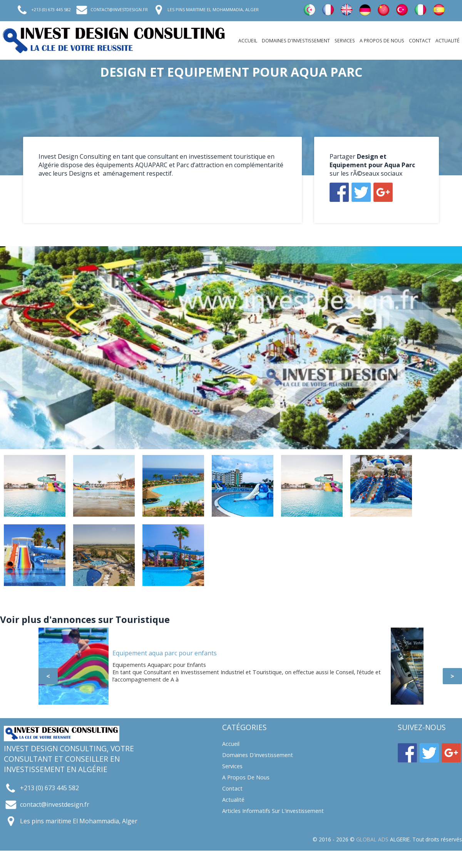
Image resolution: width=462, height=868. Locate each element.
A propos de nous (382, 41)
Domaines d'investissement (296, 41)
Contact (420, 41)
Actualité (448, 41)
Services (345, 41)
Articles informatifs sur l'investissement (273, 811)
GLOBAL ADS (372, 839)
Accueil (248, 41)
